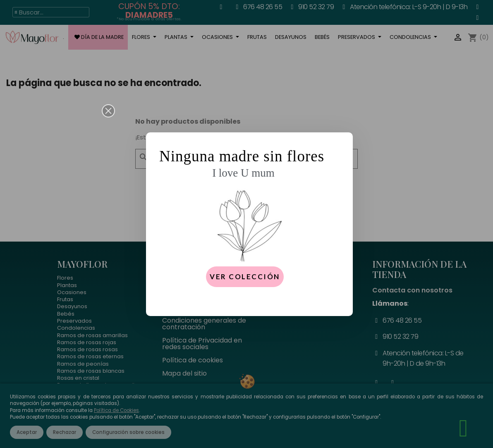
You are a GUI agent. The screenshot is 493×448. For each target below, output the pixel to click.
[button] (108, 111)
